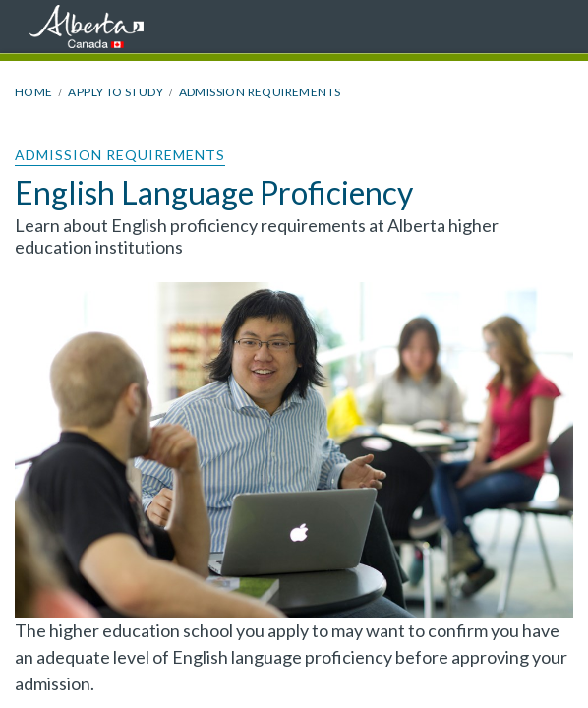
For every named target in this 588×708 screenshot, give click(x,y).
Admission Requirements (260, 92)
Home (34, 92)
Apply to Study (116, 92)
